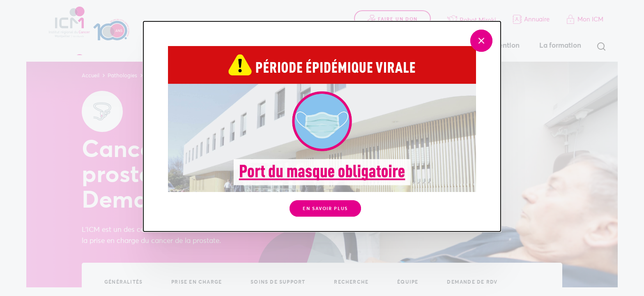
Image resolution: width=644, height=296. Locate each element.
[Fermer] (481, 41)
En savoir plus (325, 209)
